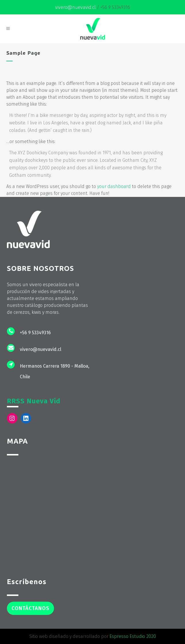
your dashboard (114, 186)
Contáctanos (30, 608)
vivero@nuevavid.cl (75, 7)
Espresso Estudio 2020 (133, 636)
